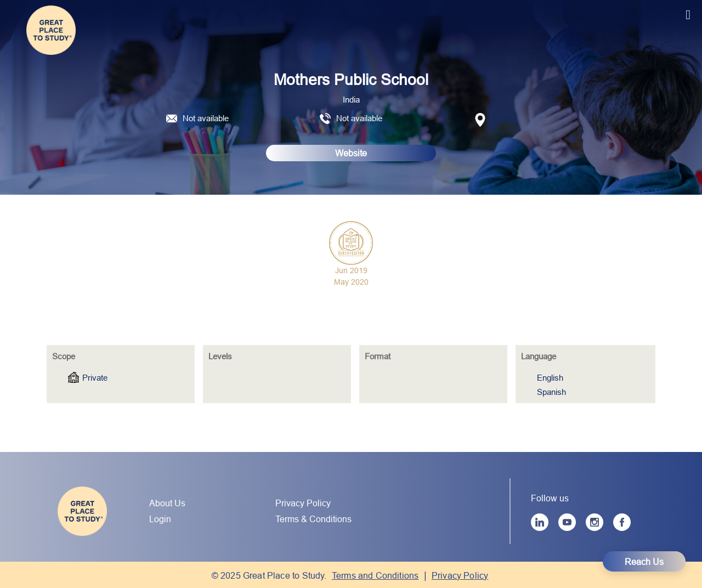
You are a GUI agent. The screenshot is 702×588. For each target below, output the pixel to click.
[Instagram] (595, 522)
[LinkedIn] (540, 522)
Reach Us (644, 562)
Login (160, 519)
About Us (167, 503)
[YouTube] (567, 522)
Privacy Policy (303, 503)
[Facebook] (622, 522)
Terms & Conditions (313, 519)
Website (351, 153)
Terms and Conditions (375, 575)
